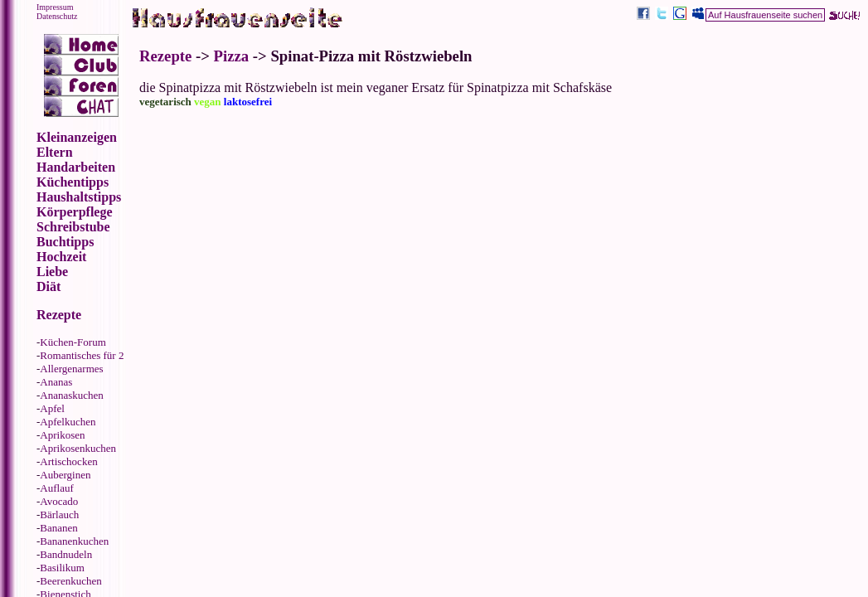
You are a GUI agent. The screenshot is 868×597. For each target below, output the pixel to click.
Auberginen (65, 475)
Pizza (232, 56)
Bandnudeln (66, 554)
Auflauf (56, 488)
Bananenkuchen (74, 541)
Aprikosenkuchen (78, 448)
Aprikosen (62, 435)
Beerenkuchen (70, 581)
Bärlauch (59, 514)
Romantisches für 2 (82, 355)
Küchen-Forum (73, 342)
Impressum (55, 7)
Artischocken (68, 461)
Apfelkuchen (68, 422)
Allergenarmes (71, 369)
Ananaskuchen (72, 395)
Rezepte (165, 56)
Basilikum (62, 568)
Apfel (52, 408)
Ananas (56, 382)
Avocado (59, 501)
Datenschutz (57, 16)
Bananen (58, 528)
